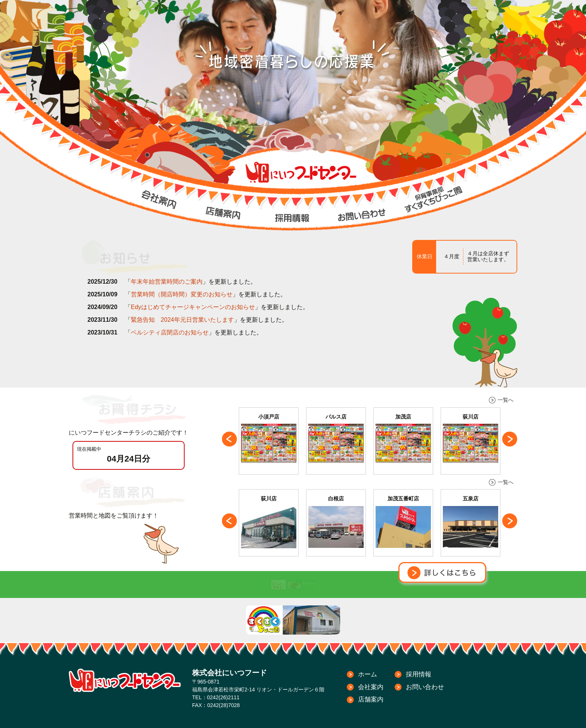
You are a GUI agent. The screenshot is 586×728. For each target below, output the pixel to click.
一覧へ (506, 400)
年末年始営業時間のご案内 (167, 282)
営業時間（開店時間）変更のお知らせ (182, 294)
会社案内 (371, 687)
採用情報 (419, 674)
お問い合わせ (425, 687)
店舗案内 (371, 699)
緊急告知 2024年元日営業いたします (182, 320)
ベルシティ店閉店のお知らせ (170, 332)
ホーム (368, 674)
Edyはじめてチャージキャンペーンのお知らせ (193, 307)
